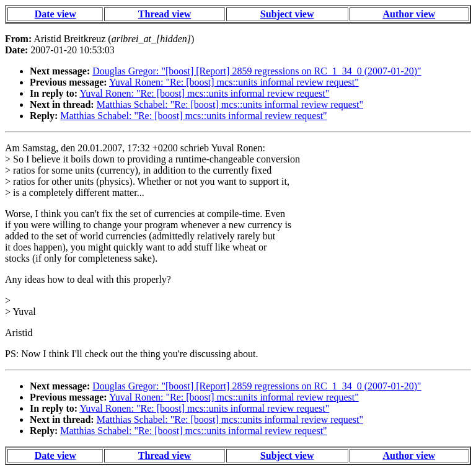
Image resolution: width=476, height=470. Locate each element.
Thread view (165, 14)
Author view (409, 14)
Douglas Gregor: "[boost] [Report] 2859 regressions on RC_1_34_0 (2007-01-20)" (257, 71)
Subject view (287, 14)
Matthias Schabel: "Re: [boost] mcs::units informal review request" (230, 104)
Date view (55, 14)
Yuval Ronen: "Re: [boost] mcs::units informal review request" (234, 82)
